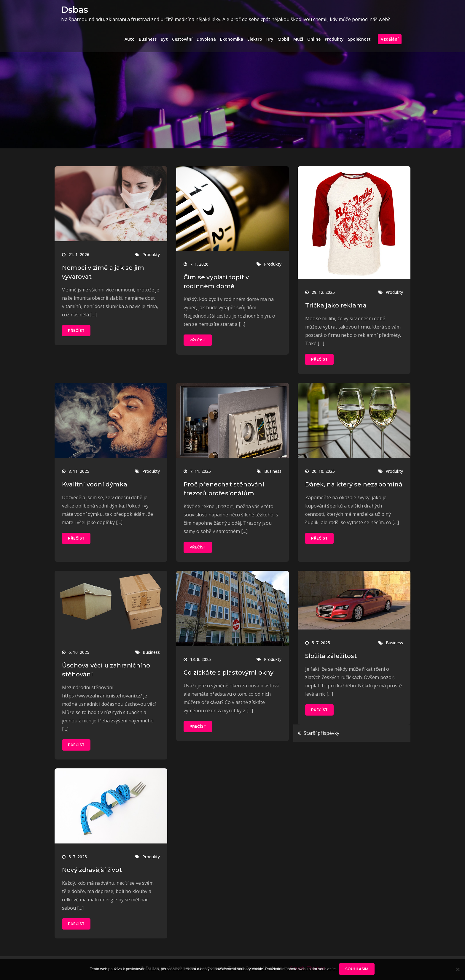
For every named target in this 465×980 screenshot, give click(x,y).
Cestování (182, 39)
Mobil (283, 39)
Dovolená (206, 39)
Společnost (359, 39)
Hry (270, 39)
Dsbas (74, 9)
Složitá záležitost (331, 656)
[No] (458, 970)
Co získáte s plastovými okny (229, 673)
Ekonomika (232, 39)
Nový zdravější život (92, 870)
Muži (298, 39)
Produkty (334, 39)
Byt (164, 39)
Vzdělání (390, 39)
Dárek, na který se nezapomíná (354, 484)
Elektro (255, 39)
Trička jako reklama (336, 305)
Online (314, 39)
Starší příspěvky (321, 733)
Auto (130, 39)
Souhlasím (358, 969)
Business (148, 39)
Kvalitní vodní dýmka (95, 484)
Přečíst (76, 330)
